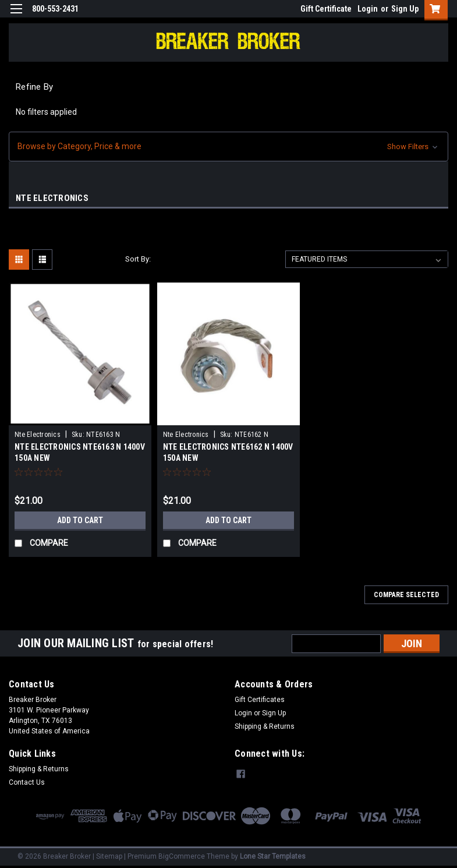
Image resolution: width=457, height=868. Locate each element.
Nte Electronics (38, 435)
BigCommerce (182, 856)
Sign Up (405, 9)
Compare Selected (406, 595)
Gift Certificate (326, 9)
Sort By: (138, 259)
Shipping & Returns (265, 726)
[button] (228, 147)
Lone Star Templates (273, 856)
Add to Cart (80, 520)
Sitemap (109, 856)
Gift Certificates (260, 700)
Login (368, 9)
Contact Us (27, 782)
